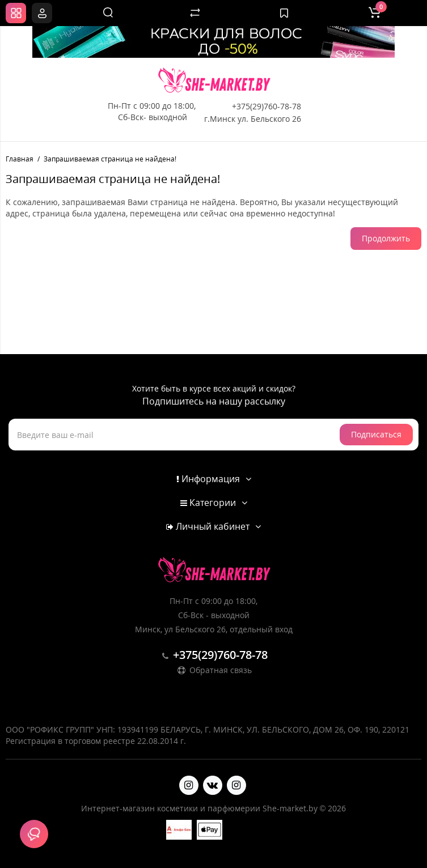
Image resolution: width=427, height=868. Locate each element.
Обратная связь (214, 670)
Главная (20, 159)
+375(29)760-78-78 (267, 106)
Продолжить (386, 238)
